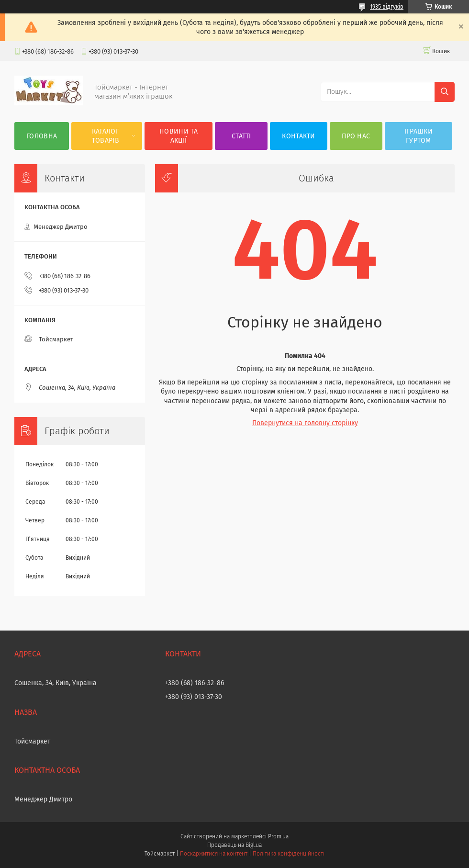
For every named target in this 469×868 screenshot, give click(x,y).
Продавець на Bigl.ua (234, 845)
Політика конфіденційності (289, 854)
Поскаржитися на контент (214, 854)
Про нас (356, 136)
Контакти (298, 136)
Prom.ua (278, 836)
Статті (241, 136)
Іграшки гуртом (419, 136)
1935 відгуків (387, 7)
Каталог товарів (106, 136)
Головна (42, 136)
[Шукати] (445, 92)
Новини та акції (179, 136)
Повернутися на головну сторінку (305, 423)
